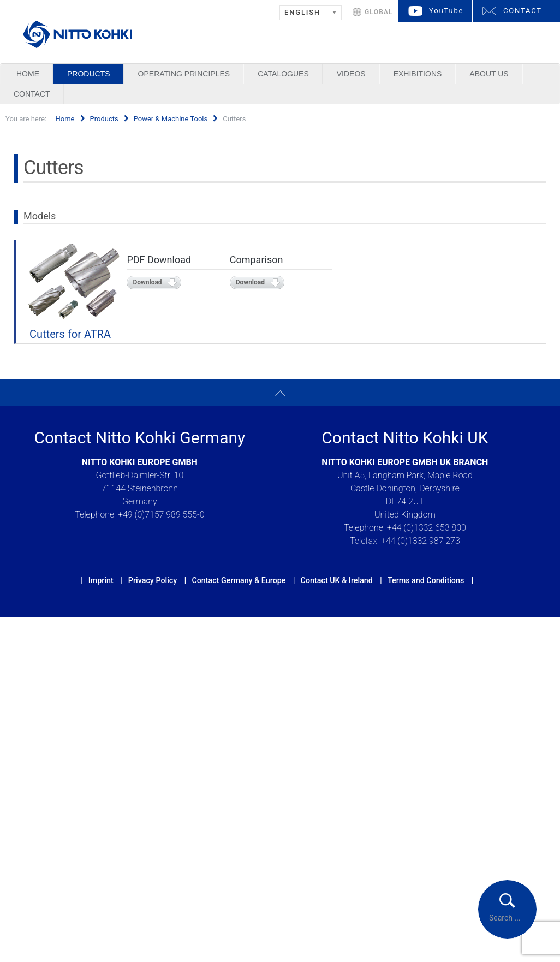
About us (489, 74)
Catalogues (283, 74)
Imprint (101, 580)
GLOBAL (379, 12)
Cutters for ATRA (70, 334)
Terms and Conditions (426, 580)
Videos (351, 74)
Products (89, 74)
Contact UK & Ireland (337, 580)
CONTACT (523, 11)
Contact (32, 94)
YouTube (446, 11)
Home (28, 74)
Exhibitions (418, 74)
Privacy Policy (153, 580)
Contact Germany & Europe (239, 580)
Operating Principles (184, 74)
